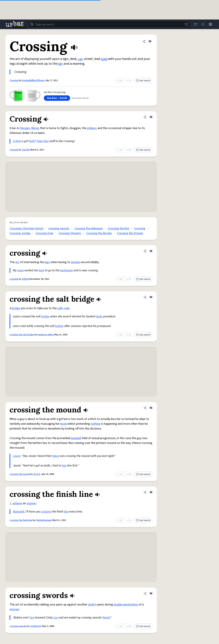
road (104, 59)
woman (14, 609)
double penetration (126, 605)
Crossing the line (118, 228)
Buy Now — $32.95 (57, 98)
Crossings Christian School (26, 228)
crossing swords (59, 228)
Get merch (143, 81)
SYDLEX (25, 279)
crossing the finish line (21, 520)
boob (63, 424)
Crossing (14, 80)
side (67, 308)
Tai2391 (26, 150)
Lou (56, 618)
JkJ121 (37, 474)
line (66, 512)
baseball (76, 438)
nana (21, 270)
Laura (17, 456)
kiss (64, 466)
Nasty (106, 618)
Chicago (25, 128)
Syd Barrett (36, 626)
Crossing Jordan (20, 233)
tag (32, 618)
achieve (17, 503)
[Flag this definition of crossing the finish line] (151, 492)
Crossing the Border (99, 233)
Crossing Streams (70, 233)
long (42, 270)
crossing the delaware (89, 228)
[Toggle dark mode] (203, 24)
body (99, 316)
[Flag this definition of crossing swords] (151, 594)
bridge (16, 308)
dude (91, 605)
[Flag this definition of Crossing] (150, 41)
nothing (95, 424)
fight (32, 141)
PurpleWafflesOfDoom (33, 80)
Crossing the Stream (130, 233)
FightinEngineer (44, 520)
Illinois (35, 128)
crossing (14, 279)
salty (60, 308)
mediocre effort (46, 335)
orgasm (31, 503)
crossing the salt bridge (22, 335)
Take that (43, 141)
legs (47, 262)
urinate (75, 262)
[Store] (195, 24)
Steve (56, 456)
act (17, 262)
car (80, 59)
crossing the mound (20, 474)
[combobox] (109, 24)
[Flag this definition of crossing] (151, 251)
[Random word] (186, 24)
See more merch (80, 98)
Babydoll (19, 512)
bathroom (66, 270)
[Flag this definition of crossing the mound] (151, 408)
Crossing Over (44, 233)
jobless (92, 128)
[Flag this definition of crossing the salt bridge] (151, 297)
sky (60, 64)
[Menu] (210, 24)
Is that (17, 141)
